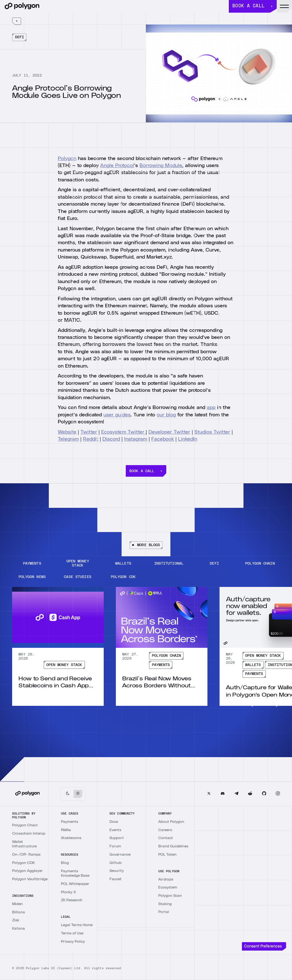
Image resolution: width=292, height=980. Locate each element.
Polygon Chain (25, 825)
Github (116, 863)
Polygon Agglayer (27, 871)
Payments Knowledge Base (75, 873)
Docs (114, 822)
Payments (70, 822)
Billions (19, 912)
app (211, 407)
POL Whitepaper (75, 884)
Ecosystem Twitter (124, 432)
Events (115, 830)
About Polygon (171, 822)
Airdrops (166, 879)
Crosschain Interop (29, 833)
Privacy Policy (73, 941)
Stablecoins (71, 838)
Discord (111, 439)
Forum (115, 846)
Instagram (136, 439)
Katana (19, 928)
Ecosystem (168, 887)
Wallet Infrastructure (24, 844)
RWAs (66, 830)
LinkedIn (188, 439)
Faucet (116, 879)
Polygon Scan (170, 896)
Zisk (16, 920)
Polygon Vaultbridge (30, 879)
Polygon (67, 158)
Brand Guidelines (173, 846)
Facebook (163, 439)
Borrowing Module (161, 165)
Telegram (68, 439)
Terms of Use (72, 933)
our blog (166, 414)
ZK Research (72, 900)
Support (117, 838)
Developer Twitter (169, 432)
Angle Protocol (117, 165)
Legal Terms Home (77, 925)
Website (67, 432)
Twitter (89, 432)
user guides (117, 414)
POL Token (167, 854)
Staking (165, 904)
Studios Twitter (212, 432)
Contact (166, 838)
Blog (65, 863)
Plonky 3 (68, 892)
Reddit (91, 439)
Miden (17, 904)
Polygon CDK (23, 863)
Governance (120, 854)
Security (117, 871)
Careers (165, 830)
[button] (284, 6)
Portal (164, 912)
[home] (117, 6)
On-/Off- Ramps (26, 854)
